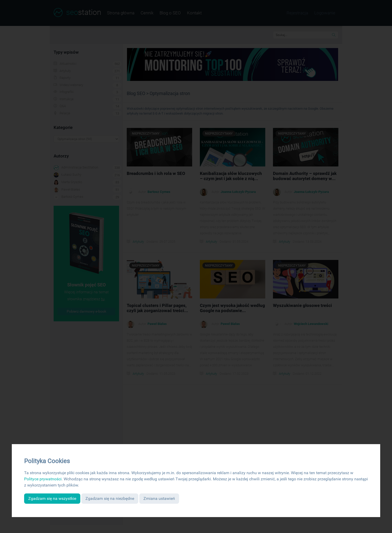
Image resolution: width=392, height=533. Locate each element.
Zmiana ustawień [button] (159, 498)
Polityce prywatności (43, 479)
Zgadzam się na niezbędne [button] (110, 498)
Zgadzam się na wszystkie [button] (52, 498)
